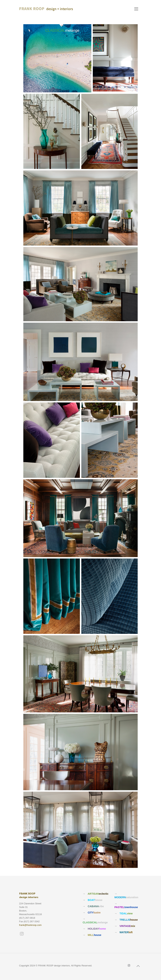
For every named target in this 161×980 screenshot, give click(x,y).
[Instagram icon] (129, 965)
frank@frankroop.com (30, 925)
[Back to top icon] (138, 966)
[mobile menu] (136, 9)
